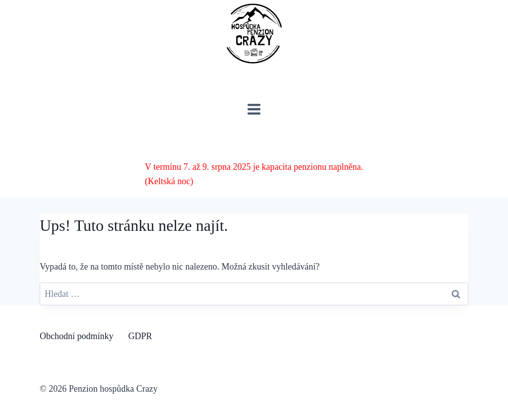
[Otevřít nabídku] (254, 109)
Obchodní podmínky (77, 336)
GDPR (140, 336)
